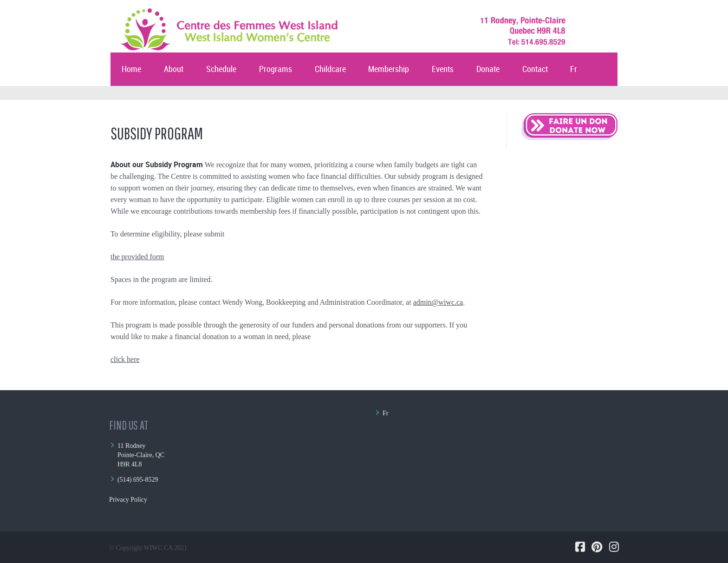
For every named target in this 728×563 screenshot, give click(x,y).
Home (131, 69)
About (174, 69)
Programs (276, 69)
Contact (535, 69)
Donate (488, 69)
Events (443, 69)
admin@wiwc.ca (438, 302)
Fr (574, 69)
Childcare (330, 69)
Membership (389, 69)
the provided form (137, 257)
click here (125, 359)
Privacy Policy (128, 500)
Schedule (221, 69)
